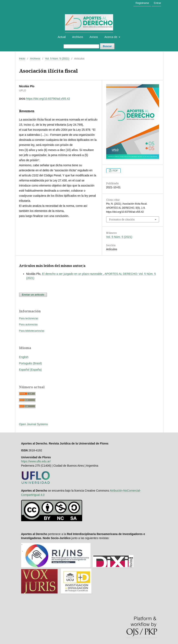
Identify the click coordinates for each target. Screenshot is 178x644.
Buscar (107, 46)
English (24, 357)
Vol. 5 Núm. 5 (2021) (57, 59)
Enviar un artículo (33, 295)
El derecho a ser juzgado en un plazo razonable (72, 274)
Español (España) (30, 370)
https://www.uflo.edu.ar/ (36, 461)
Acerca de (111, 37)
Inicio (22, 59)
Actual (62, 37)
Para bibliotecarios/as (32, 331)
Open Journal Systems (34, 424)
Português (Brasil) (31, 363)
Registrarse (142, 3)
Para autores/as (28, 324)
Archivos (78, 37)
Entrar (157, 3)
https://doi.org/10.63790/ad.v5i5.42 (48, 99)
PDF (115, 171)
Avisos (94, 37)
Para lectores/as (29, 318)
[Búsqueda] (81, 46)
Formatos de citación (122, 219)
